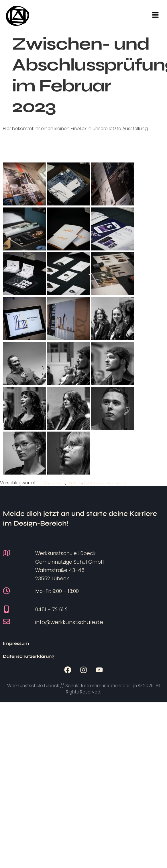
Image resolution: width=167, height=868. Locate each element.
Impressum (16, 643)
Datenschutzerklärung (68, 643)
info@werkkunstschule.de (69, 622)
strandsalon (113, 483)
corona (58, 483)
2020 (42, 483)
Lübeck (91, 483)
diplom (75, 483)
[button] (156, 16)
